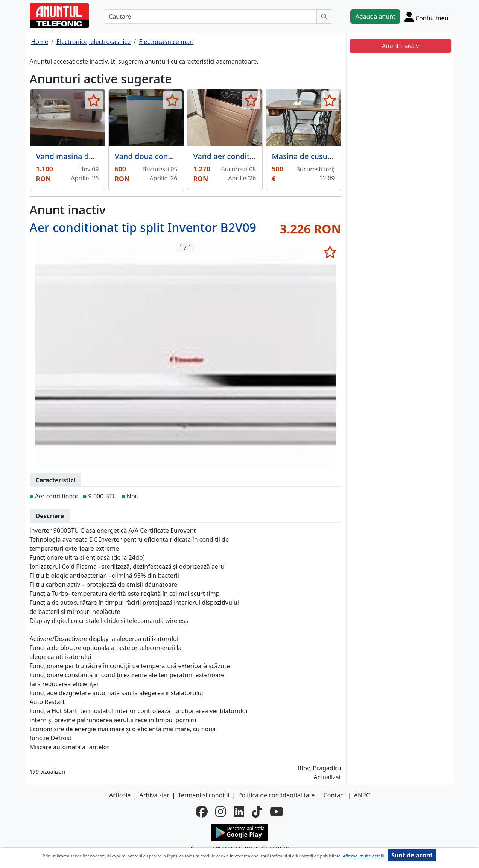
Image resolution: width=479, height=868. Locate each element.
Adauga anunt (375, 17)
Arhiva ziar (154, 795)
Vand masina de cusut (76, 156)
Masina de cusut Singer (314, 156)
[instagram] (220, 812)
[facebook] (202, 812)
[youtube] (277, 812)
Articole (120, 795)
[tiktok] (257, 812)
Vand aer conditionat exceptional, (254, 156)
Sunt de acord (412, 855)
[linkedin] (239, 812)
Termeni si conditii (204, 795)
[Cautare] (210, 17)
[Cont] (427, 17)
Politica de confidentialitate (277, 795)
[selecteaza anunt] (94, 100)
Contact (335, 795)
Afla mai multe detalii (363, 856)
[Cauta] (324, 17)
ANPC (362, 795)
